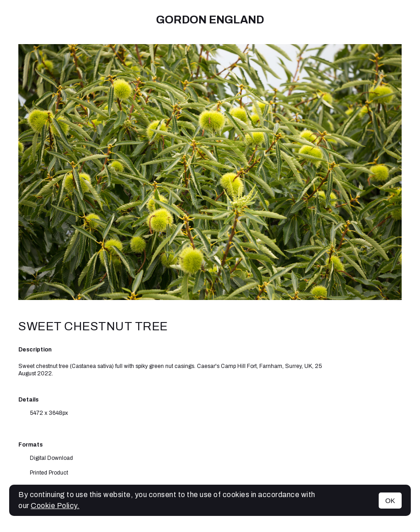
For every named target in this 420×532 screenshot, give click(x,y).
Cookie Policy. (55, 506)
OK (390, 501)
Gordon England (210, 20)
